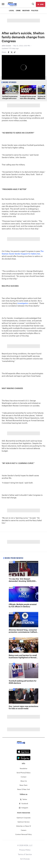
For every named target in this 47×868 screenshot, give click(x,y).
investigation (23, 303)
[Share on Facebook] (9, 52)
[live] (41, 4)
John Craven (6, 46)
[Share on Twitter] (12, 52)
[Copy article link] (15, 52)
